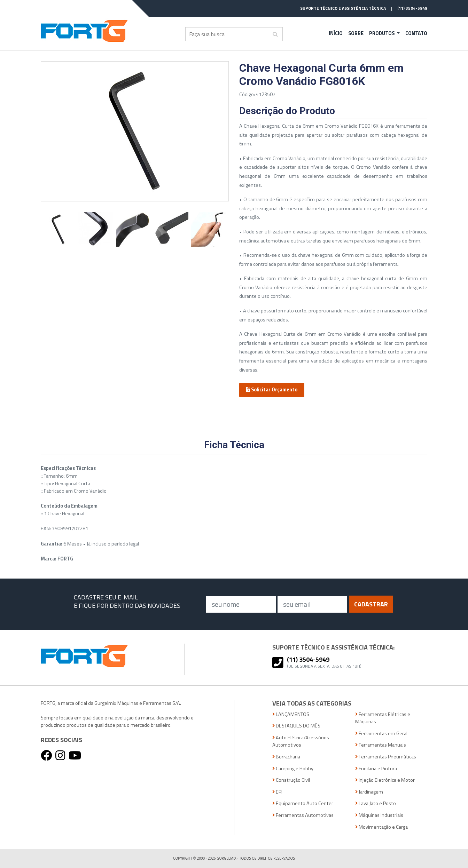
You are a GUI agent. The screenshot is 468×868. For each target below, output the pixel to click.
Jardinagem (369, 792)
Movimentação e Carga (381, 827)
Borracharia (286, 757)
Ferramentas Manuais (381, 745)
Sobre (356, 33)
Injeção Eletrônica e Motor (385, 780)
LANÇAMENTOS (291, 714)
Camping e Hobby (293, 769)
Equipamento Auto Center (303, 803)
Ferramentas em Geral (381, 734)
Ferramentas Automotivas (303, 815)
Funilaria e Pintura (376, 769)
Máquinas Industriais (379, 815)
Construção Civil (291, 780)
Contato (416, 33)
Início (336, 33)
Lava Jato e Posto (376, 803)
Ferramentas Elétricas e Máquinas (383, 718)
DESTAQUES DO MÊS (296, 726)
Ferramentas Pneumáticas (386, 757)
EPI (277, 792)
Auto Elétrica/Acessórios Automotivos (301, 742)
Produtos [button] (382, 33)
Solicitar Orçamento (272, 390)
